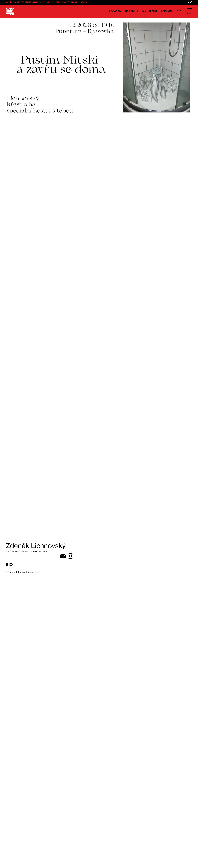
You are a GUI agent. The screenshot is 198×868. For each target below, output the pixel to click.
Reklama (167, 11)
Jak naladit (149, 11)
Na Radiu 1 (132, 11)
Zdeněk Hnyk (30, 2)
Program (115, 11)
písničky (34, 572)
